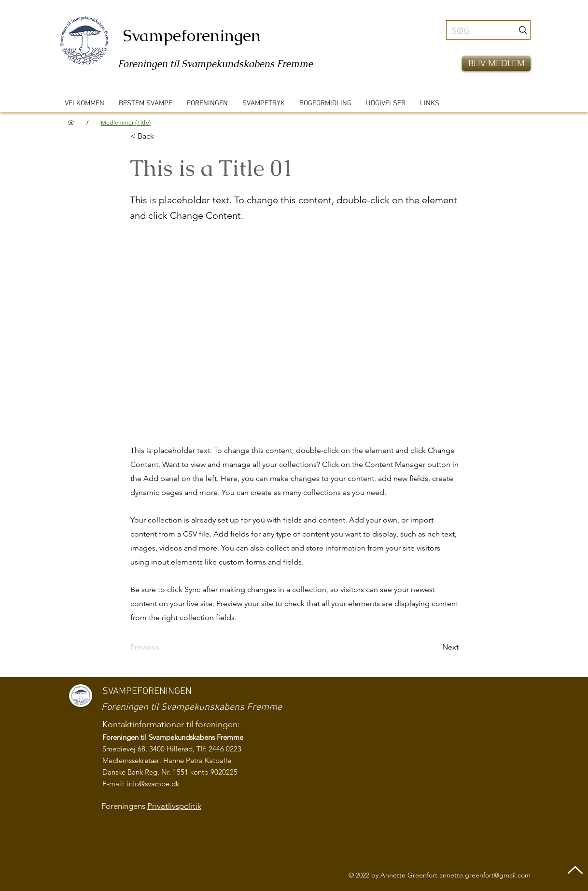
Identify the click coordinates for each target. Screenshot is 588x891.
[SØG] (475, 31)
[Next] (434, 647)
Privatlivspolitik (174, 806)
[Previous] (162, 647)
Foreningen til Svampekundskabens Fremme (215, 64)
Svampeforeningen (192, 35)
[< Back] (162, 136)
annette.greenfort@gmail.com (485, 875)
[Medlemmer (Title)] (126, 122)
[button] (496, 64)
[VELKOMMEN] (71, 122)
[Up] (575, 870)
